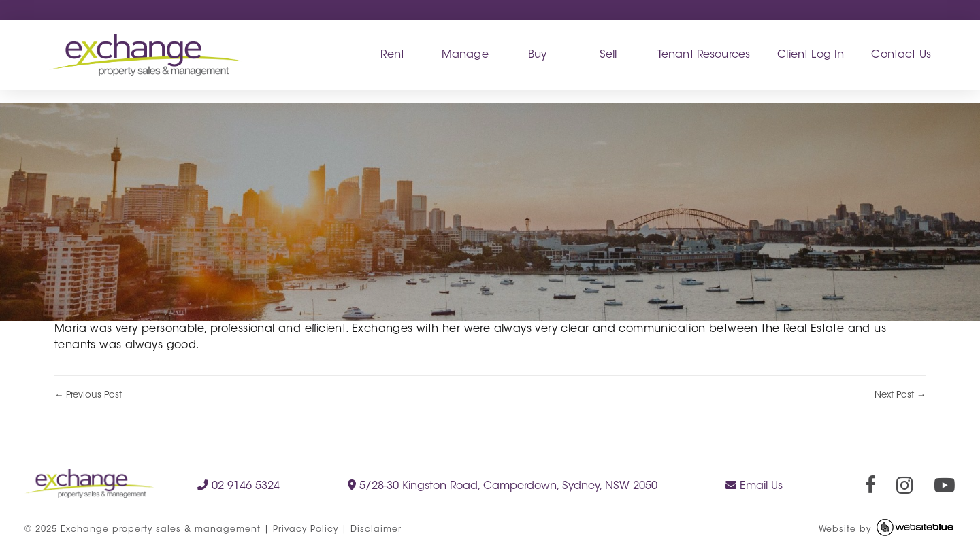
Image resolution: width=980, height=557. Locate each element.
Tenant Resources (704, 55)
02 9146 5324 (239, 486)
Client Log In (811, 55)
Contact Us (901, 55)
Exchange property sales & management (161, 530)
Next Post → (900, 395)
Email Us (754, 486)
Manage (465, 55)
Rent (392, 55)
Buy (537, 55)
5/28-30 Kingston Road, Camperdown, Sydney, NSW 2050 (503, 486)
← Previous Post (88, 395)
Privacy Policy (306, 530)
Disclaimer (376, 530)
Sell (608, 55)
